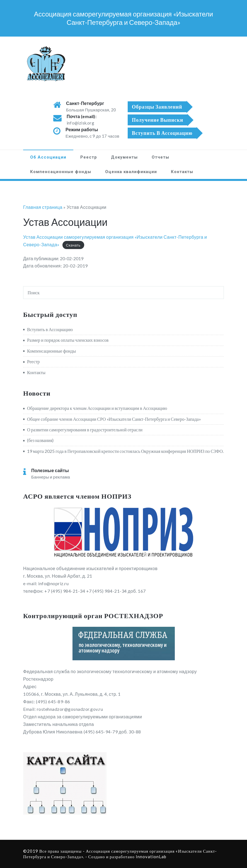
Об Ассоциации (48, 157)
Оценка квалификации (131, 172)
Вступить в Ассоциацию (50, 329)
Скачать (73, 245)
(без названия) (40, 440)
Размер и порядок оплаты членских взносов (68, 340)
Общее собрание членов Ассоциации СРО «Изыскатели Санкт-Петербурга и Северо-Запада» (114, 419)
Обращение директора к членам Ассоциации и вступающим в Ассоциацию (97, 408)
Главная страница (43, 207)
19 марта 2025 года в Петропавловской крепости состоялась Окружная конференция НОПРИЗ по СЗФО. (125, 451)
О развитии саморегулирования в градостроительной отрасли (85, 430)
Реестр (89, 157)
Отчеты (160, 157)
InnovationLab (151, 857)
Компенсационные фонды (61, 172)
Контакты (182, 172)
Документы (124, 157)
